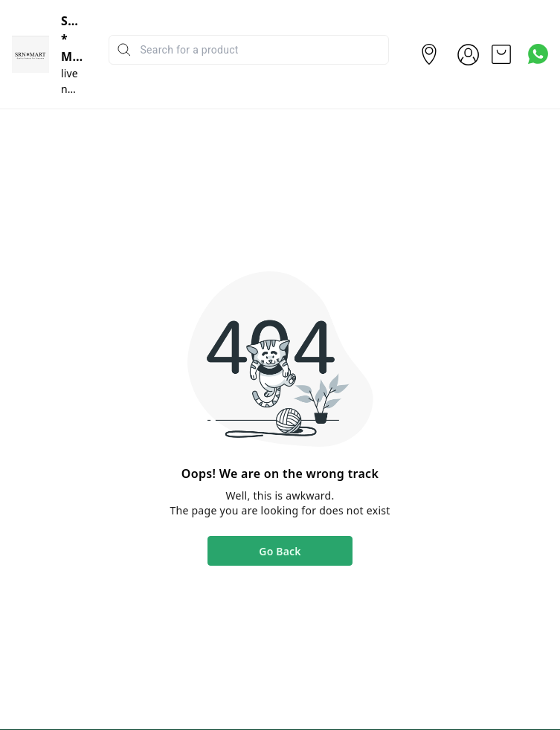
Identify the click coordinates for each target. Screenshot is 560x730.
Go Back (280, 551)
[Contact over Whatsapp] (538, 54)
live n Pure (73, 89)
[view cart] (501, 54)
